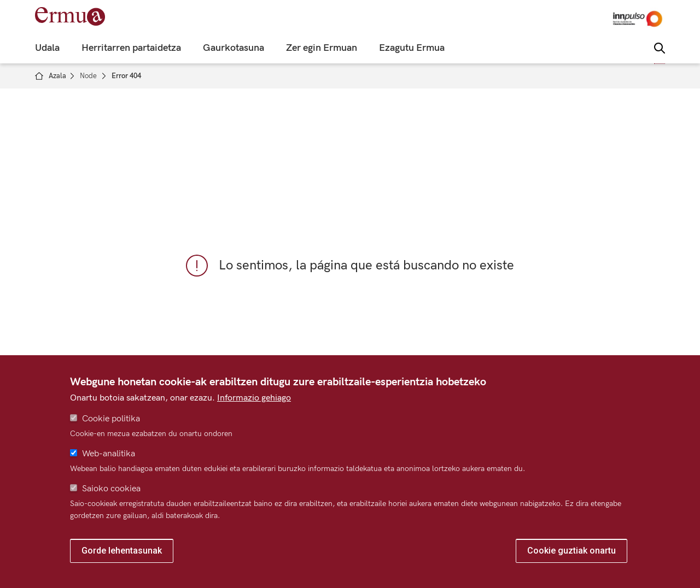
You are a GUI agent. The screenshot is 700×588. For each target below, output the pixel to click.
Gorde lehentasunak (122, 551)
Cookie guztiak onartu (571, 551)
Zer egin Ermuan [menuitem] (322, 48)
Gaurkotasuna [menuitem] (234, 48)
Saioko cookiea (111, 489)
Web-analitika (109, 454)
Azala (57, 76)
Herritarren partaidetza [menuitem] (131, 48)
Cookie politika (111, 419)
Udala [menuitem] (47, 48)
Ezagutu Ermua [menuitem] (412, 48)
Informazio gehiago (254, 398)
